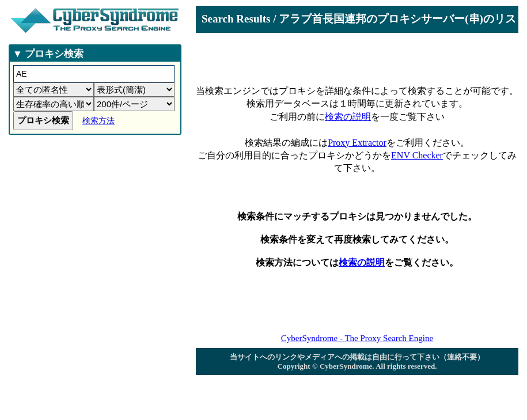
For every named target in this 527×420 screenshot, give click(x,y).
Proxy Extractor (357, 143)
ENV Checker (417, 155)
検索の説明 (348, 117)
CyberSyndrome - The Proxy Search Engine (357, 338)
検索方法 (98, 121)
